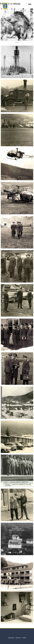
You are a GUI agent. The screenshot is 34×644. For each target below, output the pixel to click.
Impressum (18, 638)
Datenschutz (11, 638)
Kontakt (24, 638)
